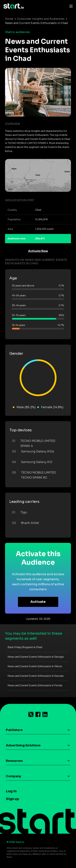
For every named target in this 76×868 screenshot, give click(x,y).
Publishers (14, 730)
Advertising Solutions (23, 745)
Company (13, 776)
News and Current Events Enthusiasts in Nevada (35, 676)
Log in (11, 791)
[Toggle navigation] (70, 6)
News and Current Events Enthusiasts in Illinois (35, 666)
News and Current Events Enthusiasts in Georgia (36, 657)
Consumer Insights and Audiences (41, 19)
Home (9, 19)
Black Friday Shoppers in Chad (25, 647)
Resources (14, 761)
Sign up (12, 799)
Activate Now (38, 251)
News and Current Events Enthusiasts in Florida (35, 685)
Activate (38, 602)
